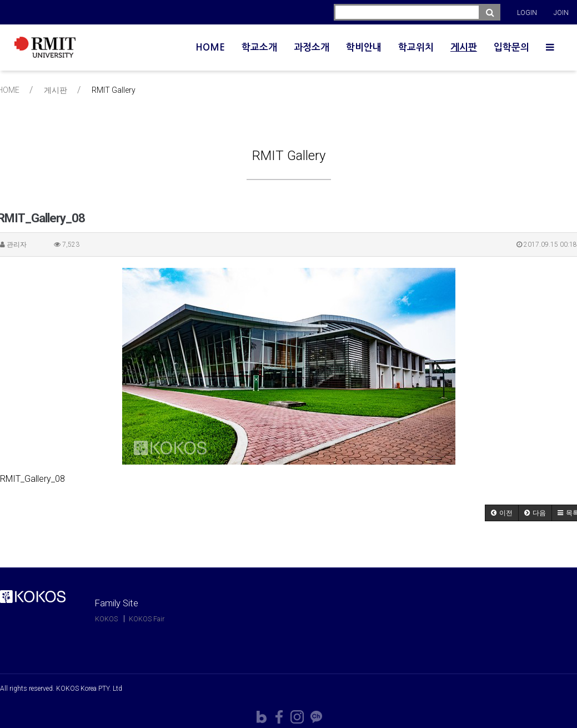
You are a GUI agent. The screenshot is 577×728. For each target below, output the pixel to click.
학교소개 (259, 48)
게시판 (464, 48)
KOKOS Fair (147, 619)
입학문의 (511, 48)
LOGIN (527, 13)
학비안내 (364, 48)
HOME (210, 48)
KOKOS (106, 619)
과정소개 (312, 48)
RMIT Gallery (114, 90)
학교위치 (416, 48)
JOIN (561, 13)
